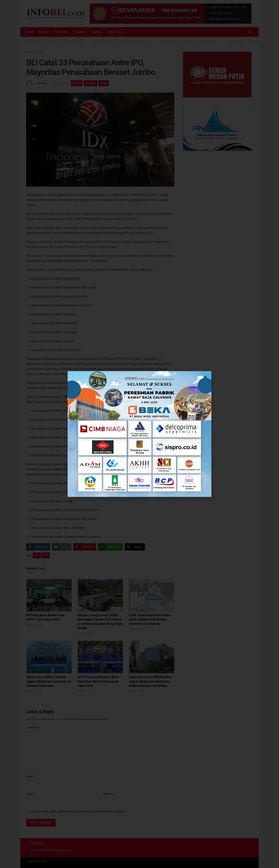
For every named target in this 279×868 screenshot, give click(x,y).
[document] (139, 434)
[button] (205, 377)
